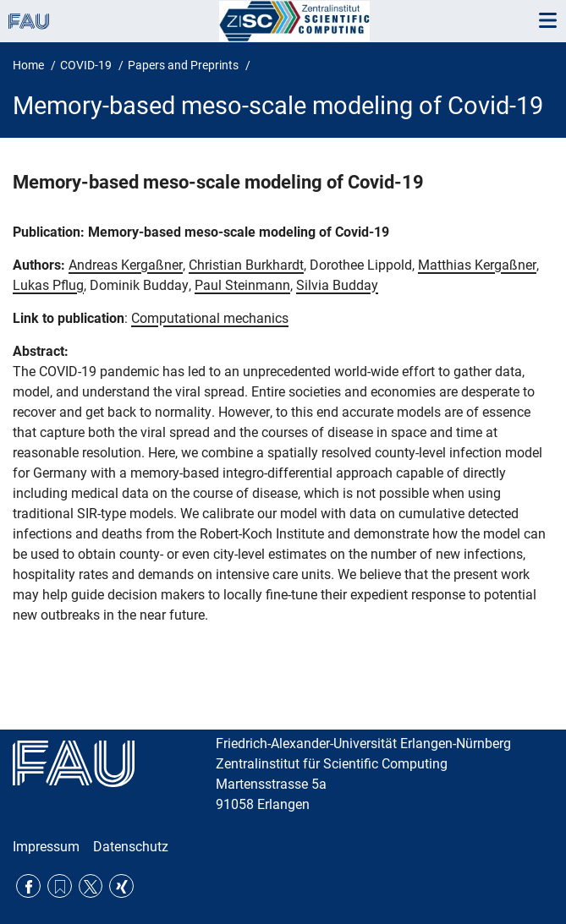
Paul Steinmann (242, 285)
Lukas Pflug (48, 285)
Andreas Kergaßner (126, 265)
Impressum (46, 847)
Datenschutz (131, 847)
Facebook (28, 886)
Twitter (91, 886)
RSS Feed (60, 886)
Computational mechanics (210, 318)
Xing (121, 886)
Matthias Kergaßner (477, 265)
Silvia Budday (337, 285)
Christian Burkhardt (246, 265)
